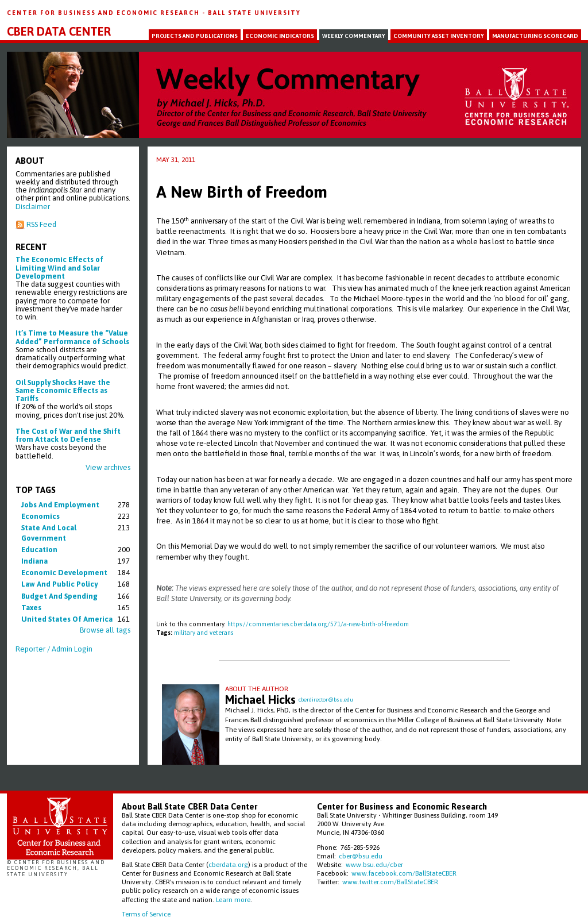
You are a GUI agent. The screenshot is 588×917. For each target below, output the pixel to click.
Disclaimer (33, 207)
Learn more (233, 899)
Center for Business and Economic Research (105, 13)
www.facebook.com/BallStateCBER (404, 873)
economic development (64, 573)
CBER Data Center (59, 32)
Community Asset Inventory (439, 36)
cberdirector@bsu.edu (326, 700)
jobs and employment (60, 505)
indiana (34, 561)
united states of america (67, 619)
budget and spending (59, 596)
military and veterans (204, 633)
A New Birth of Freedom (242, 192)
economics (40, 516)
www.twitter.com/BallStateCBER (390, 882)
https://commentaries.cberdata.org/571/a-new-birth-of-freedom (318, 624)
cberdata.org (228, 864)
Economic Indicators (280, 36)
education (39, 550)
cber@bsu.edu (361, 856)
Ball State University (254, 13)
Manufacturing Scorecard (535, 36)
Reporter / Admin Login (54, 649)
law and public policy (59, 584)
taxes (31, 608)
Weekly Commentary (354, 36)
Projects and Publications (195, 36)
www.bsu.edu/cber (374, 864)
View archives (108, 467)
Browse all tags (105, 630)
